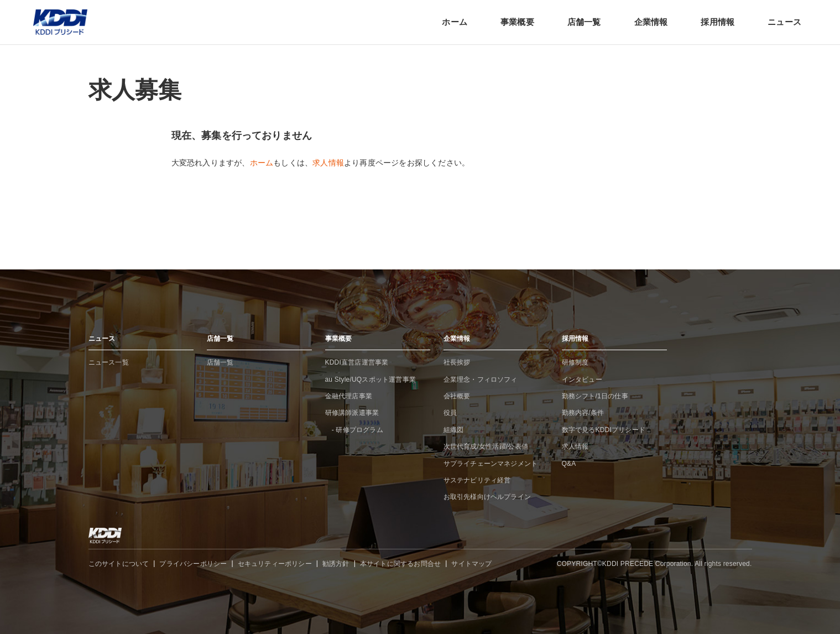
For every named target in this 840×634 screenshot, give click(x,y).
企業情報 (651, 22)
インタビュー (582, 380)
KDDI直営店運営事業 (357, 362)
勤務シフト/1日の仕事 (595, 396)
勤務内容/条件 (583, 413)
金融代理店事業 (349, 396)
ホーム (455, 22)
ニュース (784, 22)
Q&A (569, 464)
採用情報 (718, 22)
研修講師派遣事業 (352, 413)
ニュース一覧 (109, 362)
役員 (450, 413)
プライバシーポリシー (193, 564)
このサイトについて (119, 564)
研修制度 (575, 362)
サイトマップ (471, 564)
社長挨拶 (457, 362)
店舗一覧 (584, 22)
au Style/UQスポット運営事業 (371, 380)
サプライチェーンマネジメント (491, 464)
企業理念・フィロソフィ (481, 380)
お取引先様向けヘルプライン (487, 497)
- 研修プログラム (354, 430)
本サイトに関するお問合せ (400, 564)
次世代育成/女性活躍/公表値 (486, 446)
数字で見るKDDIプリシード (604, 430)
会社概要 (457, 396)
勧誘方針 (336, 564)
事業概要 (517, 22)
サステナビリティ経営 (477, 480)
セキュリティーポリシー (275, 564)
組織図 (454, 430)
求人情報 (328, 163)
